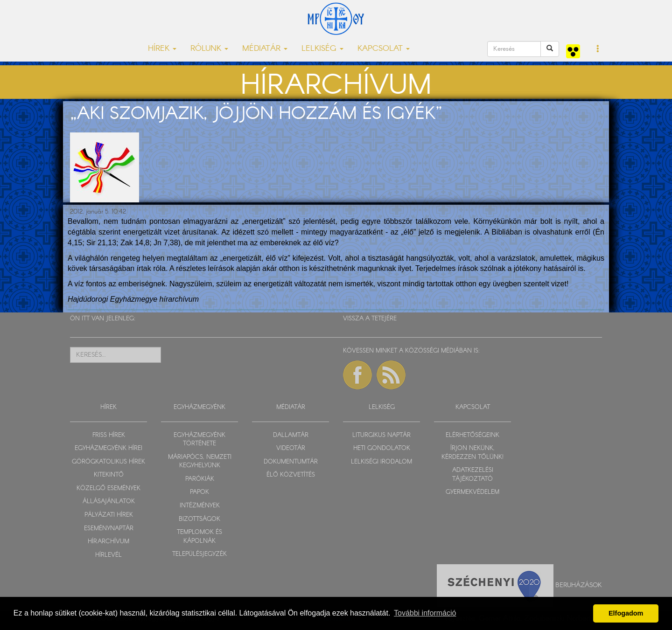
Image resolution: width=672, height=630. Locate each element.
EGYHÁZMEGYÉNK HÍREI (108, 448)
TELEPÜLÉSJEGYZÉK (199, 554)
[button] (598, 49)
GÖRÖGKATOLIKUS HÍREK (108, 462)
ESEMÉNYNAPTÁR (109, 529)
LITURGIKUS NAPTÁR (381, 435)
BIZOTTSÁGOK (199, 519)
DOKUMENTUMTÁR (291, 462)
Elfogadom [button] (626, 613)
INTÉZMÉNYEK (200, 506)
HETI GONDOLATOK (382, 448)
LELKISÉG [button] (322, 49)
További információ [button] (425, 613)
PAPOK (199, 492)
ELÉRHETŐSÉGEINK (472, 435)
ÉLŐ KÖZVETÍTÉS (291, 475)
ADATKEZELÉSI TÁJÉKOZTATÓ (473, 475)
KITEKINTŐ (109, 475)
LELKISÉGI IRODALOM (381, 462)
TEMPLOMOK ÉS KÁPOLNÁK (199, 537)
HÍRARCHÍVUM (108, 542)
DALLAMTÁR (291, 435)
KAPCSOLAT (473, 407)
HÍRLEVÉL (108, 555)
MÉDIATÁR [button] (265, 49)
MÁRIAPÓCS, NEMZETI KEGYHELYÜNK (200, 462)
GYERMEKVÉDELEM (472, 492)
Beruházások (579, 585)
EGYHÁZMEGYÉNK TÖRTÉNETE (199, 440)
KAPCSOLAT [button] (384, 49)
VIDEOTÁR (291, 448)
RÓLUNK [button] (209, 49)
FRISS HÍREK (109, 435)
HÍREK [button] (162, 49)
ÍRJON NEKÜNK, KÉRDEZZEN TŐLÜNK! (472, 453)
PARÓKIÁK (200, 479)
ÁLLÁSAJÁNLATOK (109, 502)
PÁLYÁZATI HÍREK (109, 515)
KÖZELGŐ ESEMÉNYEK (108, 488)
